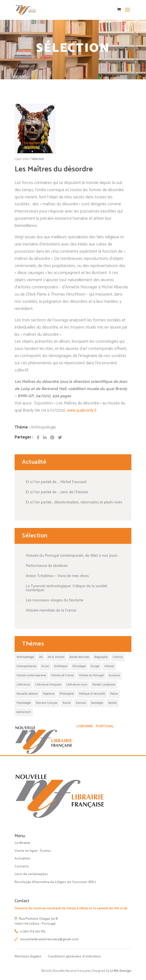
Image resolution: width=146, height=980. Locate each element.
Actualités (23, 859)
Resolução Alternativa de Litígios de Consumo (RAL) (55, 882)
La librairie (22, 843)
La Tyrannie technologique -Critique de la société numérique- (66, 588)
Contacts (22, 867)
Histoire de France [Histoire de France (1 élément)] (63, 675)
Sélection (38, 159)
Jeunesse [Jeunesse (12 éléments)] (114, 675)
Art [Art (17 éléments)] (41, 657)
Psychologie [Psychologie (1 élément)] (24, 703)
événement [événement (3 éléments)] (24, 712)
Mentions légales (28, 957)
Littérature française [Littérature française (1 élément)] (48, 685)
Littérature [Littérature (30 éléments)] (23, 685)
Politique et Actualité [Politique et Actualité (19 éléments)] (92, 694)
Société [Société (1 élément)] (112, 703)
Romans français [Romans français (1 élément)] (47, 703)
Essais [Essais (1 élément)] (45, 666)
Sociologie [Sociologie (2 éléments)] (97, 703)
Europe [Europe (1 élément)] (95, 666)
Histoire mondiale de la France (51, 610)
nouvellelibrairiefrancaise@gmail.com (47, 939)
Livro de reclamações (31, 874)
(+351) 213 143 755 (30, 932)
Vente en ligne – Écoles (33, 851)
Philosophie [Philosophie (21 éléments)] (67, 694)
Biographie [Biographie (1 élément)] (101, 657)
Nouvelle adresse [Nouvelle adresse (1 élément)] (27, 694)
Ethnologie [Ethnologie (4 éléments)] (79, 666)
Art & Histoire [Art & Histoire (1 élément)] (56, 657)
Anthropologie (43, 427)
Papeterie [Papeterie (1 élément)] (49, 694)
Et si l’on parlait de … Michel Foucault (56, 482)
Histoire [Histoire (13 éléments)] (109, 666)
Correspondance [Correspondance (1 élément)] (27, 666)
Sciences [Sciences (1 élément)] (81, 703)
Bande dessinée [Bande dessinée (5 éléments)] (79, 657)
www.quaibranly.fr (82, 410)
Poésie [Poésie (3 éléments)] (114, 694)
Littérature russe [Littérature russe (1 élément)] (77, 685)
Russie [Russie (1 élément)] (67, 703)
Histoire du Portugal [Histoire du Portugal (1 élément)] (91, 675)
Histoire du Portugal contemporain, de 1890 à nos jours (72, 556)
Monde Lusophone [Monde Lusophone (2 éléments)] (104, 685)
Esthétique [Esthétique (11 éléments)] (61, 666)
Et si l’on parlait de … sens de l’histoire (57, 492)
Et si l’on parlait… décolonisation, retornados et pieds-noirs (74, 502)
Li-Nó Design (121, 971)
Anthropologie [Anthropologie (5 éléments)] (25, 657)
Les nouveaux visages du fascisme (55, 600)
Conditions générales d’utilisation (74, 957)
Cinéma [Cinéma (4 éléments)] (118, 657)
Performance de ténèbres (47, 566)
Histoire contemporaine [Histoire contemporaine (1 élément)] (31, 675)
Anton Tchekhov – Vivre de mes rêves (57, 576)
